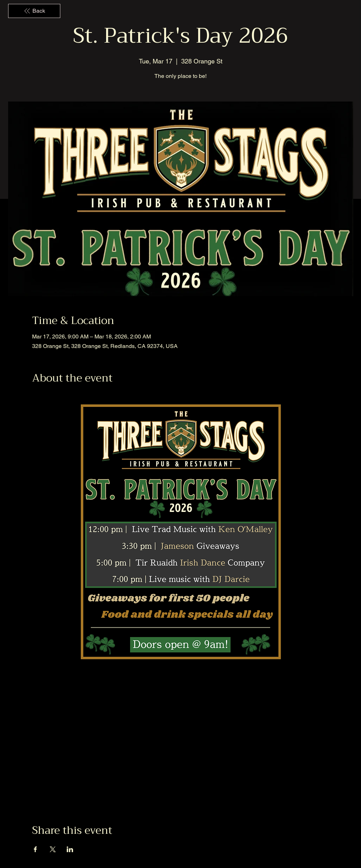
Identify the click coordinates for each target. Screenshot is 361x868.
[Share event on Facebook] (35, 849)
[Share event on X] (53, 849)
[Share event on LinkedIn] (70, 849)
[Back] (34, 11)
